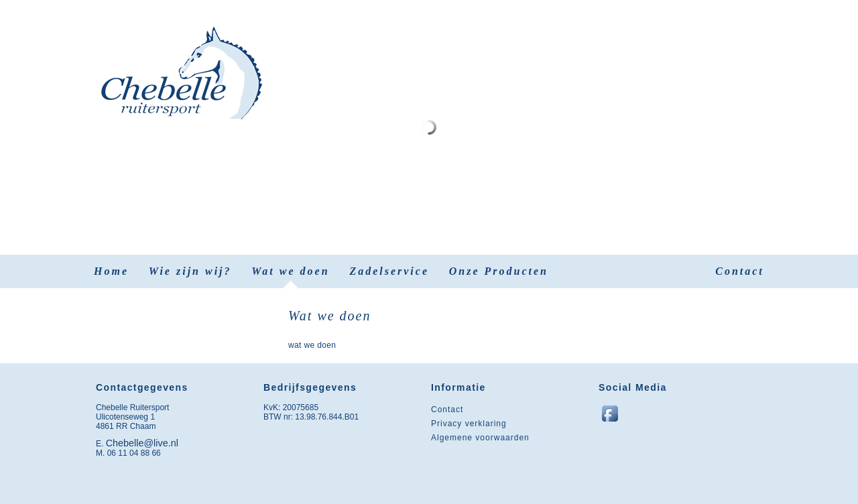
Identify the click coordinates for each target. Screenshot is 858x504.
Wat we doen (290, 271)
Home (111, 271)
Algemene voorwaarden (480, 438)
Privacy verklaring (469, 424)
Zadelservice (389, 271)
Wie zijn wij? (190, 271)
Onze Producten (499, 271)
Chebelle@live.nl (142, 443)
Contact (740, 271)
